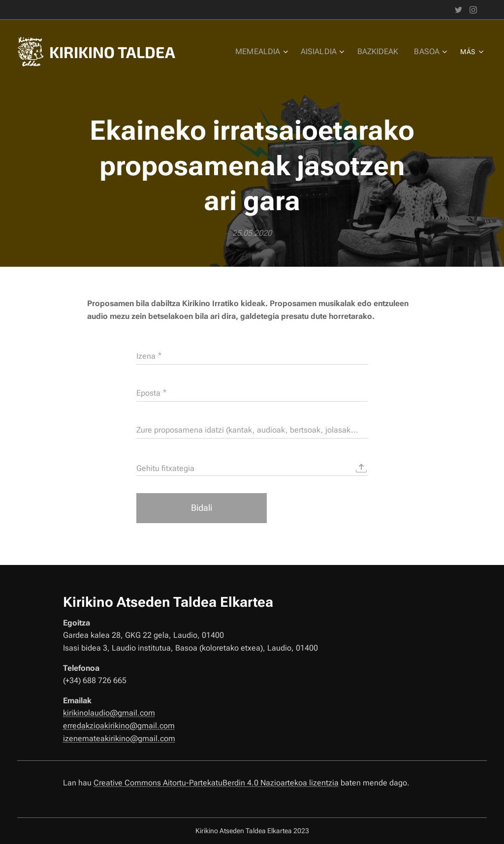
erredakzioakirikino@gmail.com (119, 726)
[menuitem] (268, 52)
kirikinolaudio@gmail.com (109, 713)
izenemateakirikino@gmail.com (119, 738)
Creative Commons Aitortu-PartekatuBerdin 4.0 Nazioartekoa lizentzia (216, 783)
